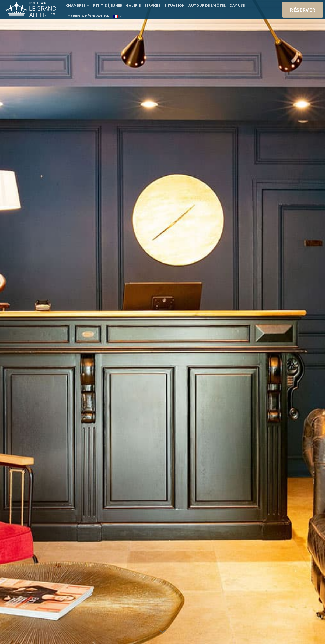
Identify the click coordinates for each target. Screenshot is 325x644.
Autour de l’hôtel (207, 5)
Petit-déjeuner (108, 5)
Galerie (133, 5)
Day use (237, 5)
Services (152, 5)
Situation (174, 5)
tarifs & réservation (89, 16)
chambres (78, 6)
